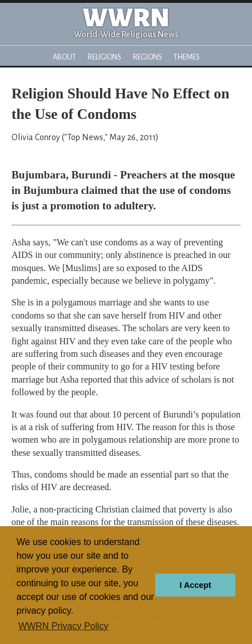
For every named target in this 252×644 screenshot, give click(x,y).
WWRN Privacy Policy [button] (63, 626)
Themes (187, 57)
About (64, 57)
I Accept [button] (195, 585)
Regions (147, 57)
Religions (105, 57)
